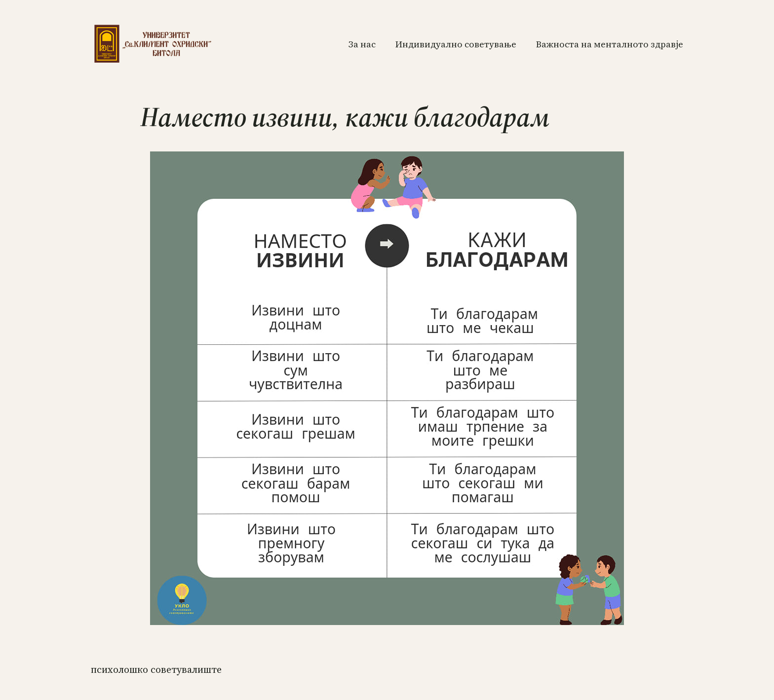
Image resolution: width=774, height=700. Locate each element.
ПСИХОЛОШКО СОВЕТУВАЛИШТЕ (156, 669)
